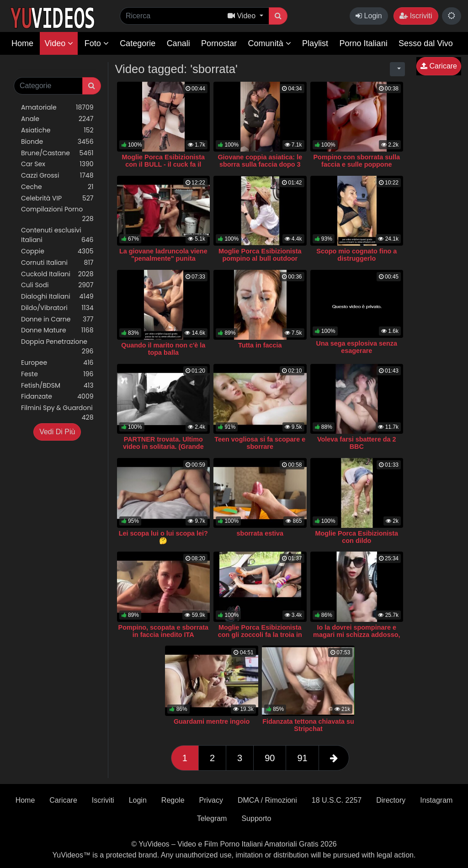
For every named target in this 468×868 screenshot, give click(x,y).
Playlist (315, 43)
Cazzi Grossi (57, 176)
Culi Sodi (57, 285)
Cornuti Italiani (57, 263)
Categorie (138, 43)
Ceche (57, 187)
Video (59, 43)
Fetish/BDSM (57, 386)
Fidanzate (57, 397)
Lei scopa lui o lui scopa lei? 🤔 (163, 537)
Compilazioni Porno (57, 214)
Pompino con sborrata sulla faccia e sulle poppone (357, 161)
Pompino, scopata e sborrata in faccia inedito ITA (164, 631)
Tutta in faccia (260, 345)
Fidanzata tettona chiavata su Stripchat (308, 725)
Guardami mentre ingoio (212, 721)
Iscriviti (416, 16)
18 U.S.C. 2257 (337, 800)
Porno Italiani (364, 43)
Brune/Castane (57, 153)
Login (369, 16)
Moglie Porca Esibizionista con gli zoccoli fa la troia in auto (260, 635)
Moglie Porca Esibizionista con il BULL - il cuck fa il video (164, 164)
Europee (57, 363)
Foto (97, 43)
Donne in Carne (57, 319)
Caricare (439, 66)
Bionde (57, 142)
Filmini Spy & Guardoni (57, 413)
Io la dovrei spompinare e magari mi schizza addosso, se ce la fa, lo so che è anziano (356, 638)
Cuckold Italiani (57, 274)
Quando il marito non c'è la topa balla (163, 349)
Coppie (57, 251)
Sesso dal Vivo (426, 43)
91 (302, 758)
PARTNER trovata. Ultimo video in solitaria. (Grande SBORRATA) (163, 447)
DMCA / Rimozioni (267, 800)
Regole (173, 800)
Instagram (436, 800)
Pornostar (219, 43)
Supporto (256, 818)
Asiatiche (57, 130)
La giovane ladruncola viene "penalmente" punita (163, 255)
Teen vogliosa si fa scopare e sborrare (260, 443)
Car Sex (57, 164)
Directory (391, 800)
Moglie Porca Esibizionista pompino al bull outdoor (260, 255)
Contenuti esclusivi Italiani (57, 235)
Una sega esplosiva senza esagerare (356, 347)
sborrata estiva (260, 533)
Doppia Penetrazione (57, 347)
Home (22, 43)
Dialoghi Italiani (57, 297)
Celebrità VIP (57, 198)
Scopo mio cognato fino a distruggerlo (356, 255)
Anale (57, 119)
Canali (178, 43)
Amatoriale (57, 108)
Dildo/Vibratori (57, 308)
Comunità (270, 43)
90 (270, 758)
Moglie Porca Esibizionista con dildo (357, 537)
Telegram (212, 818)
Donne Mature (57, 330)
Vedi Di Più (57, 432)
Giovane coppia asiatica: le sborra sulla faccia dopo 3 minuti (260, 164)
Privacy (211, 800)
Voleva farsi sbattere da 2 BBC (357, 443)
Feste (57, 374)
